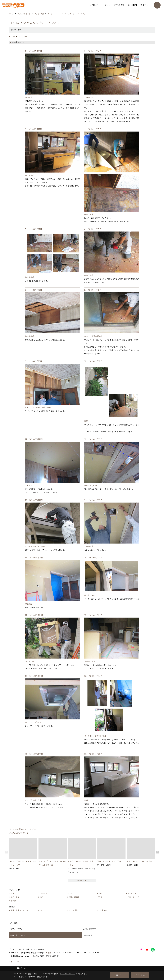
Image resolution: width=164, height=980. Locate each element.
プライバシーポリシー (67, 974)
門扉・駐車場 (74, 897)
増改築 (13, 901)
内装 (42, 897)
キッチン (43, 893)
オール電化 (73, 910)
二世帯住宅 (103, 910)
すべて (13, 893)
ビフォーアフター (17, 929)
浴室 (100, 893)
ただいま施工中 (90, 929)
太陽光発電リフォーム (19, 910)
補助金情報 (119, 5)
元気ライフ (146, 5)
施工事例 (132, 5)
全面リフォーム (133, 897)
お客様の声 (88, 935)
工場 (100, 897)
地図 (49, 953)
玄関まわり (132, 893)
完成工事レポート (18, 935)
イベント (106, 5)
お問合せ (94, 5)
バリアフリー (45, 910)
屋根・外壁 (15, 897)
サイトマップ (16, 962)
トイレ (72, 893)
